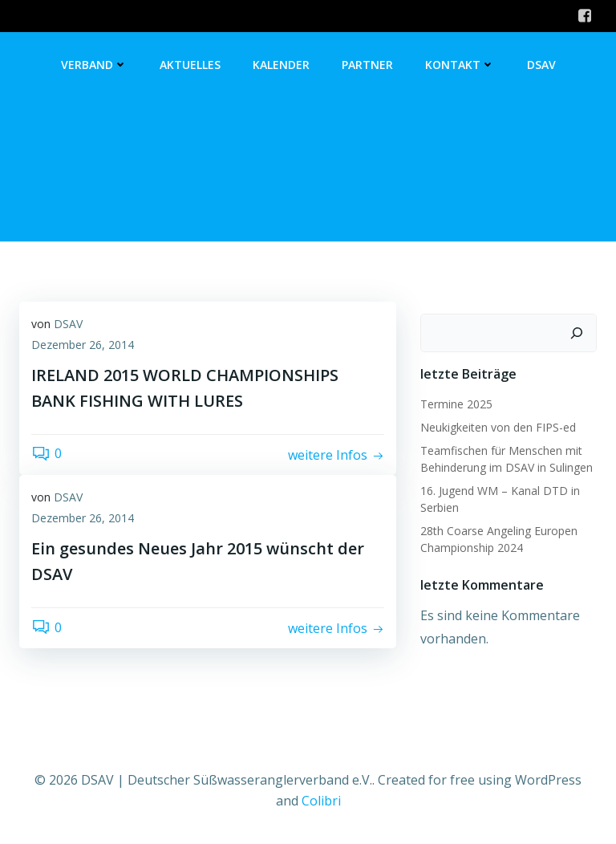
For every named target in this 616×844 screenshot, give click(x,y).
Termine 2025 (456, 404)
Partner (367, 65)
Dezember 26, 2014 (83, 345)
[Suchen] (577, 333)
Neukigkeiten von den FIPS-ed (498, 427)
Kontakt (460, 65)
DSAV (541, 65)
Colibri (321, 801)
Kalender (281, 65)
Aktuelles (190, 65)
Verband (94, 65)
